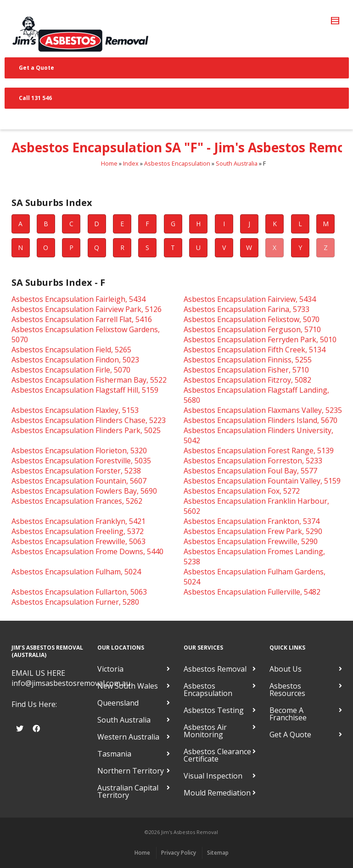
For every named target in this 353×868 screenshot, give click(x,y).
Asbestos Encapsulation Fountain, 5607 (79, 481)
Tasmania (114, 754)
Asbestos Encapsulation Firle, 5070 (71, 370)
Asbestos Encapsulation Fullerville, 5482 (252, 592)
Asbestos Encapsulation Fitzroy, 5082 (247, 380)
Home (109, 163)
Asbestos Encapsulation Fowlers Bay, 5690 (84, 491)
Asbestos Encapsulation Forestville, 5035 (81, 461)
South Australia (237, 163)
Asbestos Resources (287, 690)
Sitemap (218, 853)
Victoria (110, 669)
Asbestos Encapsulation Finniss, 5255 (248, 360)
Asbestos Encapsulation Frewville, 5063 (78, 541)
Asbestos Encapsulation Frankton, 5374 (252, 521)
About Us (286, 669)
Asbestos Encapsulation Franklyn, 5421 (78, 521)
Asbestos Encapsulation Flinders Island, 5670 (261, 420)
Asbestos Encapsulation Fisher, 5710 (246, 370)
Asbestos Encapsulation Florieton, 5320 (79, 451)
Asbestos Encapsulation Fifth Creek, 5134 (255, 350)
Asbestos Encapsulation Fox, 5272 (242, 491)
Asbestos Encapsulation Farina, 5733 (247, 309)
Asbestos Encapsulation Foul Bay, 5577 (250, 471)
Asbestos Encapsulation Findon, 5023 (75, 360)
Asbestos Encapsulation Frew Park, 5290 (253, 531)
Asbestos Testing (214, 710)
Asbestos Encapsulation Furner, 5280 (75, 602)
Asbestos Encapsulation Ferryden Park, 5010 (260, 339)
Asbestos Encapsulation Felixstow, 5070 (252, 319)
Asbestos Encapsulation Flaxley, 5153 (75, 410)
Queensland (118, 703)
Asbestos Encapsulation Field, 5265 (71, 350)
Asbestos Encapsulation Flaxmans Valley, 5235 (263, 410)
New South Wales (128, 686)
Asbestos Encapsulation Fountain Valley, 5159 (262, 481)
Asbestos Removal (215, 669)
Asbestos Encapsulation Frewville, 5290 (251, 541)
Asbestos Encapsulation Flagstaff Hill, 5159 (85, 390)
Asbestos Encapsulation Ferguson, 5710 (252, 329)
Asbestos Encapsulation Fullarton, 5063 (79, 592)
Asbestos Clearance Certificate (217, 755)
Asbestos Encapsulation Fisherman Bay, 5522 (89, 380)
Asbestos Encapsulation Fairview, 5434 (250, 299)
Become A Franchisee (288, 714)
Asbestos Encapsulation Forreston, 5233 (253, 461)
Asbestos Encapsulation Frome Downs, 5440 (87, 551)
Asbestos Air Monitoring (205, 731)
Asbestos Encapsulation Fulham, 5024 (76, 572)
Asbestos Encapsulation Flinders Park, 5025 (86, 430)
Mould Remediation (217, 793)
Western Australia (128, 737)
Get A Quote (290, 734)
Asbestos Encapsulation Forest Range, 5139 (259, 451)
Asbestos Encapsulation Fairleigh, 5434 (78, 299)
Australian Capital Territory (128, 791)
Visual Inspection (213, 776)
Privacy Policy (179, 853)
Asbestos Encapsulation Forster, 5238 (76, 471)
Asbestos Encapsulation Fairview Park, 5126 (87, 309)
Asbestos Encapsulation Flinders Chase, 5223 (89, 420)
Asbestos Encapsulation (177, 163)
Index (131, 163)
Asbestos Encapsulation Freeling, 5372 (78, 531)
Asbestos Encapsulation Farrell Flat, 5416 (82, 319)
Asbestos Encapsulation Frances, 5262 (77, 501)
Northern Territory (131, 771)
